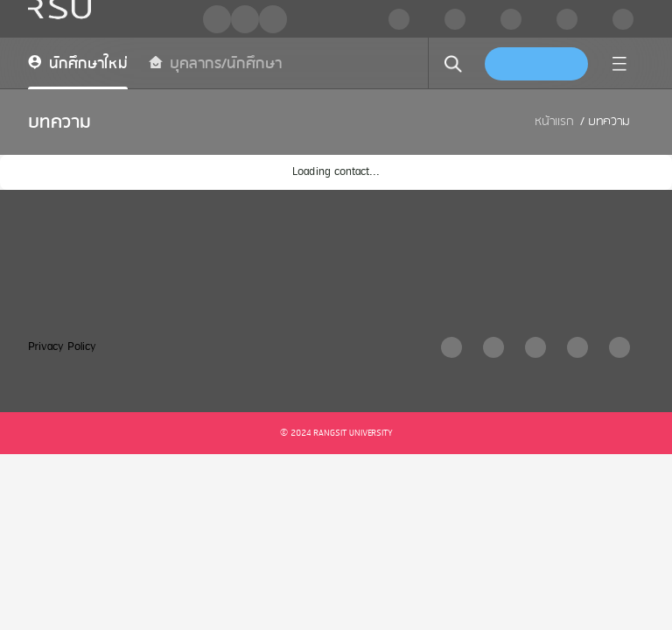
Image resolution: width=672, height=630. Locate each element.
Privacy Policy (62, 347)
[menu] (619, 64)
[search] (453, 64)
